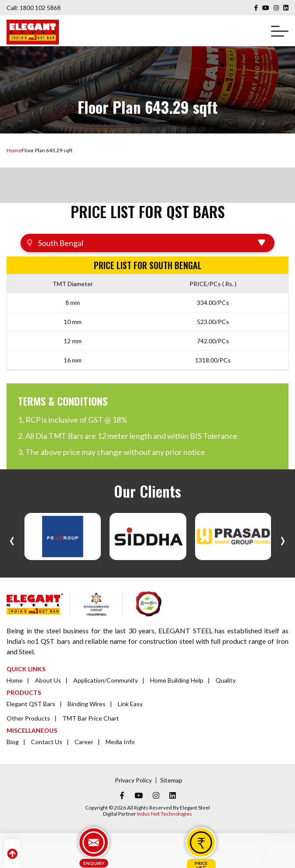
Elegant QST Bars (31, 704)
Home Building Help (177, 680)
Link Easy (130, 704)
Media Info (120, 742)
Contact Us (47, 742)
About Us (48, 680)
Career (84, 742)
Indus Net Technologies (165, 814)
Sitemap (171, 780)
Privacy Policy (133, 780)
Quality (226, 680)
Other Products (28, 718)
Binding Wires (87, 704)
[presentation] (12, 539)
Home (14, 150)
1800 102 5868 (40, 8)
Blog (13, 742)
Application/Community (106, 680)
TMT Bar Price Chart (91, 718)
